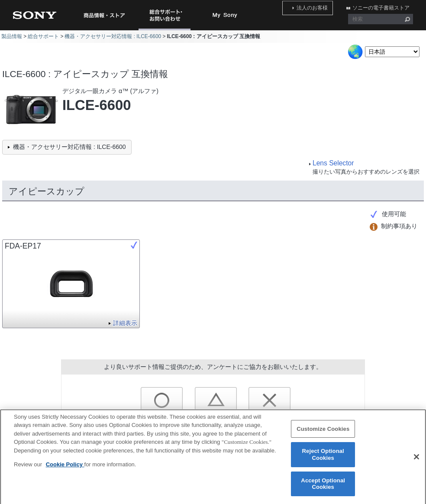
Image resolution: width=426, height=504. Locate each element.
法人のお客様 (323, 6)
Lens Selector (333, 163)
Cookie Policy (65, 469)
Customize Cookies (323, 434)
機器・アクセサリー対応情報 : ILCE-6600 (113, 36)
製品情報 (12, 36)
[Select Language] (392, 52)
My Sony (225, 15)
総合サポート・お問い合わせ (166, 30)
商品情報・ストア (104, 15)
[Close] (416, 462)
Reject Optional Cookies (323, 459)
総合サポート (43, 36)
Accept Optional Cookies (323, 489)
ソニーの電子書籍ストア (384, 6)
